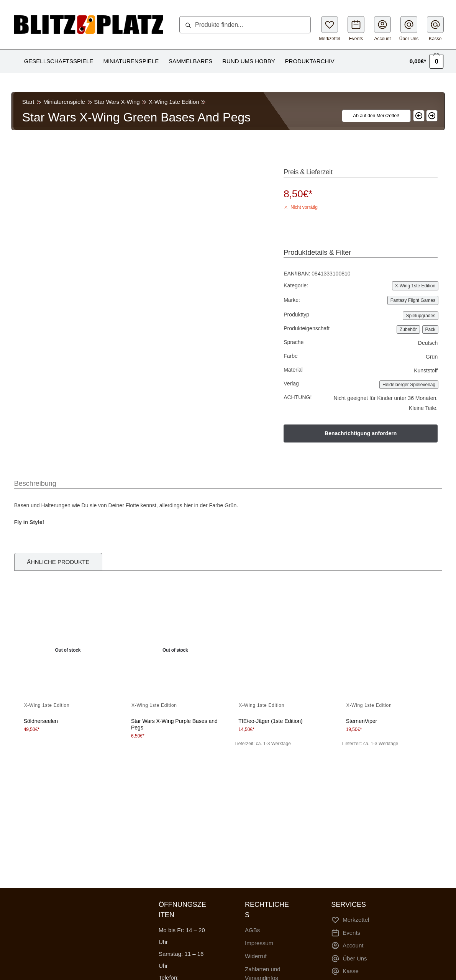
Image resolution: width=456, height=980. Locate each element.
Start (28, 102)
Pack (431, 329)
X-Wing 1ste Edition (174, 102)
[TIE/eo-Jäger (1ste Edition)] (282, 651)
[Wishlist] (372, 116)
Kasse (435, 29)
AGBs (252, 930)
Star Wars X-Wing (117, 102)
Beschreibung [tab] (35, 483)
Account (382, 29)
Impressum (259, 943)
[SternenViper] (390, 651)
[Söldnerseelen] (68, 651)
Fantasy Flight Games (413, 300)
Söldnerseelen (41, 721)
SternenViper (362, 721)
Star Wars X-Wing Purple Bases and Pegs (174, 724)
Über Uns (409, 29)
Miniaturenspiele (64, 102)
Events (356, 29)
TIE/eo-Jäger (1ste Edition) (270, 721)
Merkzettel (330, 29)
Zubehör (408, 329)
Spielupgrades (421, 316)
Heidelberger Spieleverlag (409, 385)
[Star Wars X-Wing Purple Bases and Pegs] (175, 651)
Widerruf (256, 956)
